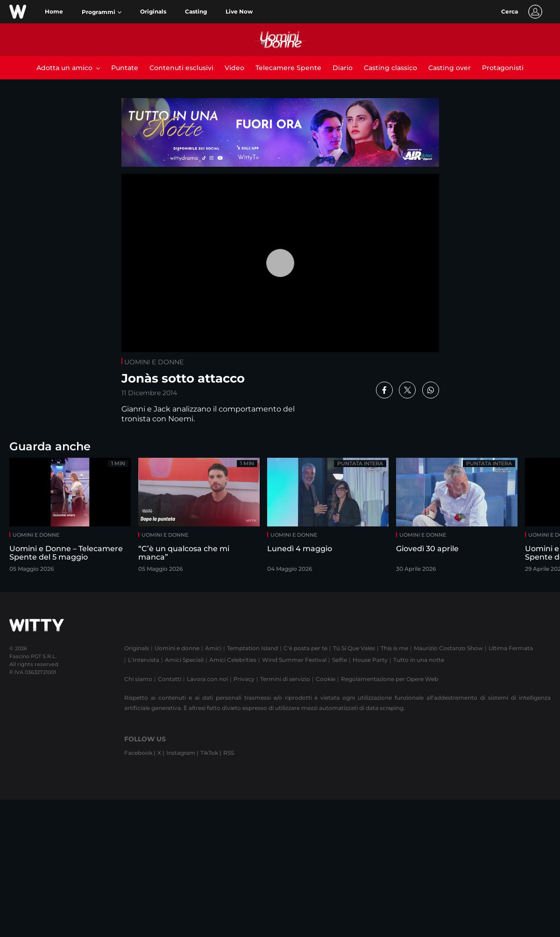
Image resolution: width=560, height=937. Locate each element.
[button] (102, 12)
